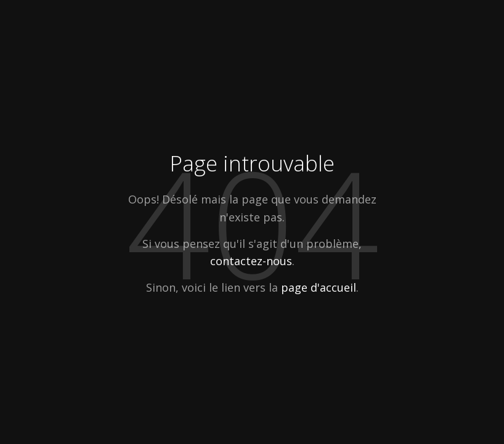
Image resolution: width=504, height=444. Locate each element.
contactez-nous (251, 261)
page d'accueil (319, 287)
